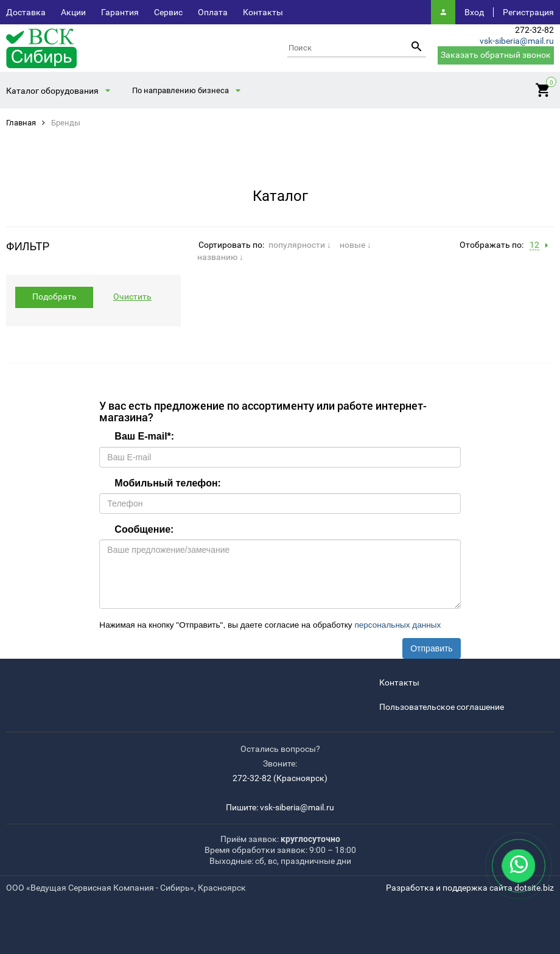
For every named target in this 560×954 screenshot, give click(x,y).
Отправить (431, 648)
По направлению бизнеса (180, 90)
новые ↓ (355, 245)
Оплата (213, 12)
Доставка (26, 12)
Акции (73, 12)
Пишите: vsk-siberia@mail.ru (280, 807)
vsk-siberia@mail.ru (517, 41)
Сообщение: (144, 529)
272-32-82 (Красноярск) (280, 778)
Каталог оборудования (52, 91)
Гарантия (120, 12)
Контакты (263, 12)
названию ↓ (220, 257)
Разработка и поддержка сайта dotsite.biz (470, 888)
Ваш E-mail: (144, 436)
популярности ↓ (300, 245)
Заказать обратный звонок (496, 55)
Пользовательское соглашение (442, 707)
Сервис (168, 12)
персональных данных (397, 625)
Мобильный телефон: (168, 483)
